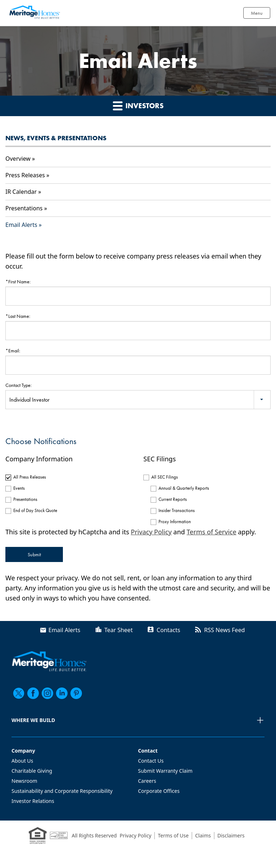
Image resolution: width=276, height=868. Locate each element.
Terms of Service (211, 532)
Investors (138, 106)
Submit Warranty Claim (165, 771)
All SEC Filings (165, 477)
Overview (18, 159)
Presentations (24, 208)
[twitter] (19, 693)
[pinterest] (76, 693)
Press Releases (25, 175)
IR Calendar (21, 192)
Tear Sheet (118, 630)
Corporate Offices (159, 791)
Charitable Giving (32, 771)
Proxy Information (175, 522)
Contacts (169, 630)
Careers (147, 781)
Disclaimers (231, 835)
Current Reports (173, 499)
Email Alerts (21, 225)
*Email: (13, 351)
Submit (34, 554)
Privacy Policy (151, 532)
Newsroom (24, 781)
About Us (22, 761)
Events (19, 488)
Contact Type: (19, 385)
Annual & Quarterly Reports (184, 488)
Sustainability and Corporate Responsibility (62, 791)
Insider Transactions (177, 510)
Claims (203, 835)
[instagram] (47, 693)
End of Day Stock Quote (35, 510)
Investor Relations (33, 801)
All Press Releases (30, 477)
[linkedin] (62, 693)
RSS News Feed (224, 630)
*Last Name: (18, 316)
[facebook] (33, 693)
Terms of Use (173, 835)
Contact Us (151, 761)
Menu (257, 13)
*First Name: (18, 282)
